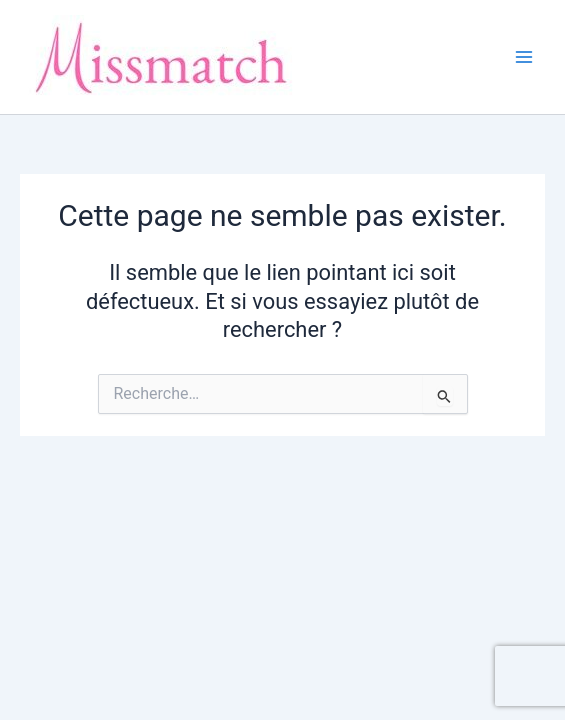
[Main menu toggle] (524, 57)
